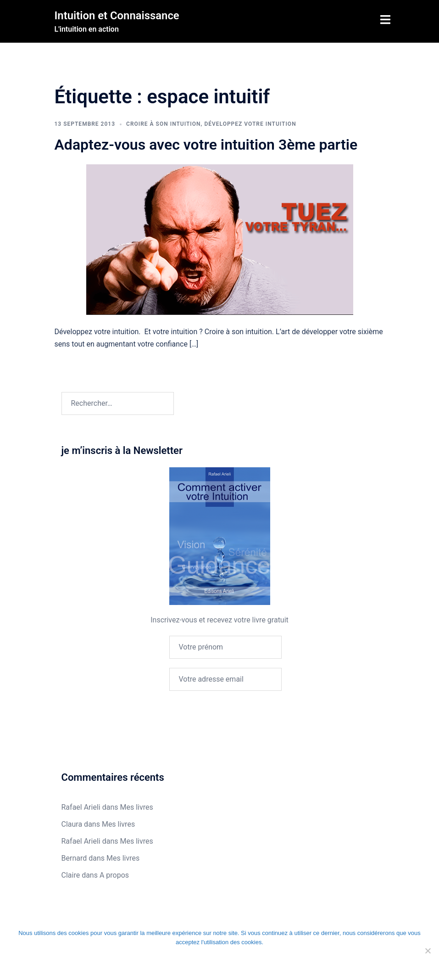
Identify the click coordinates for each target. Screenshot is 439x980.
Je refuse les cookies (200, 962)
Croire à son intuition (164, 124)
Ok (117, 962)
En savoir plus (304, 962)
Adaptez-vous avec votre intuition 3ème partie (206, 145)
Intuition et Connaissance (117, 16)
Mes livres (136, 807)
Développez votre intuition (250, 124)
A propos (114, 875)
